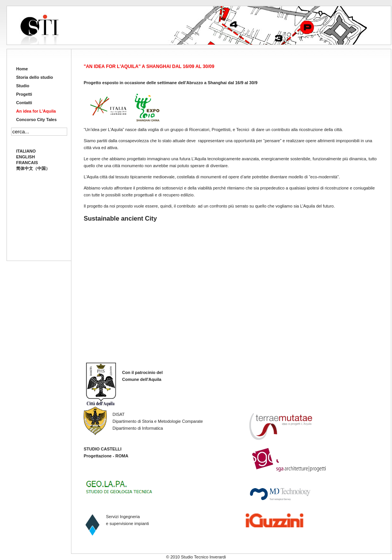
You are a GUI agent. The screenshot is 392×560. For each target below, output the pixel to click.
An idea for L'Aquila (36, 111)
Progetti (24, 94)
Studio (23, 86)
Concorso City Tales (36, 120)
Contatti (24, 103)
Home (22, 69)
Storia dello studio (35, 77)
